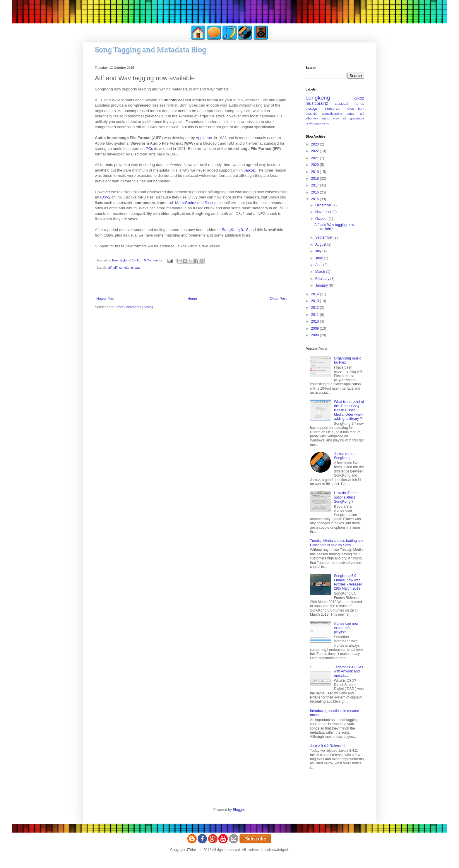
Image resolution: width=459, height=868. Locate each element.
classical (341, 104)
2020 (316, 165)
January (322, 285)
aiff (115, 268)
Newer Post (105, 299)
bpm (361, 109)
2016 (316, 192)
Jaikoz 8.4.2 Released (327, 746)
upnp (326, 118)
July (319, 251)
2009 (316, 328)
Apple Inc (204, 138)
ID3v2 (105, 197)
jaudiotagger (313, 123)
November (324, 212)
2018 (316, 179)
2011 (316, 315)
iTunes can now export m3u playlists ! (346, 628)
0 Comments (153, 260)
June (320, 258)
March (321, 272)
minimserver (331, 109)
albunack (312, 118)
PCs (149, 149)
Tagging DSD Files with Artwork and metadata (348, 671)
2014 (316, 294)
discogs (312, 109)
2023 (316, 144)
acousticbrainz (332, 114)
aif (110, 268)
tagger (351, 114)
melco (349, 109)
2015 (316, 199)
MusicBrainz (186, 203)
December (324, 205)
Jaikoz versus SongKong (345, 456)
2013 (316, 301)
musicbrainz (317, 103)
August (321, 244)
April (319, 265)
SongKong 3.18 (235, 230)
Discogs (211, 203)
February (323, 279)
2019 (316, 172)
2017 (316, 185)
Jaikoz (249, 170)
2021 (316, 158)
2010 (316, 321)
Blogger (239, 810)
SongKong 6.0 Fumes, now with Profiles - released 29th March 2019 (348, 582)
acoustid (311, 114)
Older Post (278, 299)
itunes (359, 104)
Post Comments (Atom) (135, 307)
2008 (316, 335)
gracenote (357, 118)
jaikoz (359, 98)
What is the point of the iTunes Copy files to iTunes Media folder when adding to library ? (349, 410)
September (324, 237)
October (322, 219)
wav (137, 268)
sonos (326, 123)
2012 (316, 308)
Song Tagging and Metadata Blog (150, 50)
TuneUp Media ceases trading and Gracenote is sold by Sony (337, 543)
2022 (316, 151)
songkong (126, 268)
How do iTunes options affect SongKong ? (346, 497)
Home (192, 299)
